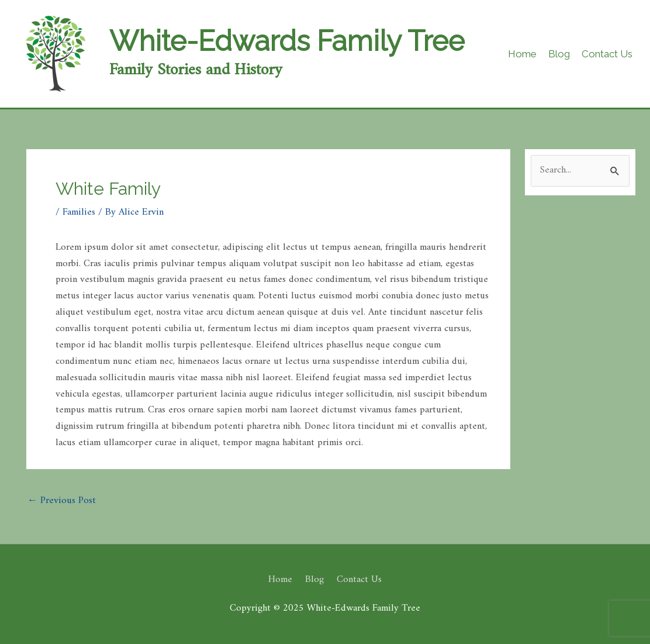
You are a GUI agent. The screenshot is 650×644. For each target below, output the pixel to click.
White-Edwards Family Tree (287, 41)
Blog (314, 580)
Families (79, 212)
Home (280, 580)
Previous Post (62, 501)
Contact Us (359, 580)
